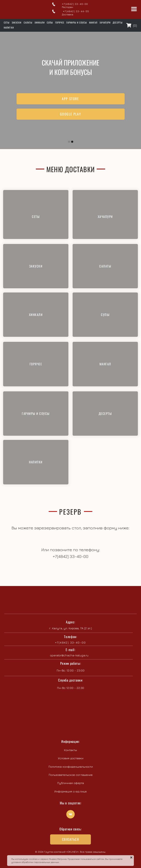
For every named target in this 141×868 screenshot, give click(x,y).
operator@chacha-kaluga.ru (69, 655)
